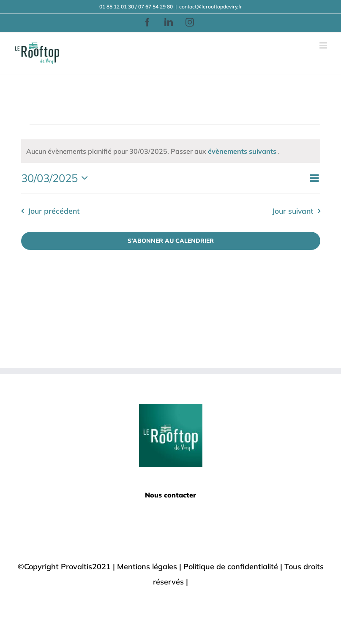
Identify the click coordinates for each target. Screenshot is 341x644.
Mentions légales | (150, 567)
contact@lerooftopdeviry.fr (211, 7)
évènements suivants (243, 151)
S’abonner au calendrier (171, 241)
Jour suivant (293, 211)
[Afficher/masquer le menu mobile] (324, 45)
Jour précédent (54, 211)
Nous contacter (170, 495)
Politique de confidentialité (231, 567)
